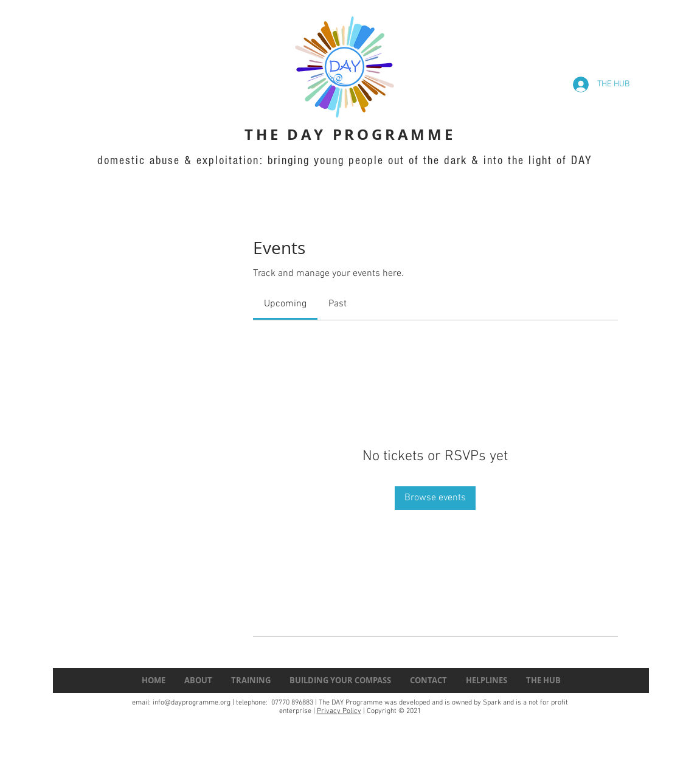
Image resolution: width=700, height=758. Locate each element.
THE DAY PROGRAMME (350, 134)
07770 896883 (291, 703)
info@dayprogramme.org (192, 703)
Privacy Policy (339, 711)
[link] (285, 304)
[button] (543, 680)
